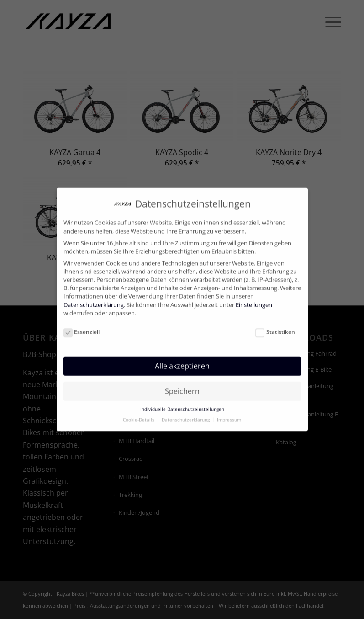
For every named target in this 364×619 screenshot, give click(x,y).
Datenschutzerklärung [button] (186, 413)
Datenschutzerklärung (94, 298)
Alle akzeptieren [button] (182, 359)
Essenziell (82, 326)
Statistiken (275, 326)
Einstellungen (254, 298)
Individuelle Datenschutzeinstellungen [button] (182, 403)
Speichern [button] (182, 384)
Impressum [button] (229, 413)
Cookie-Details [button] (139, 413)
